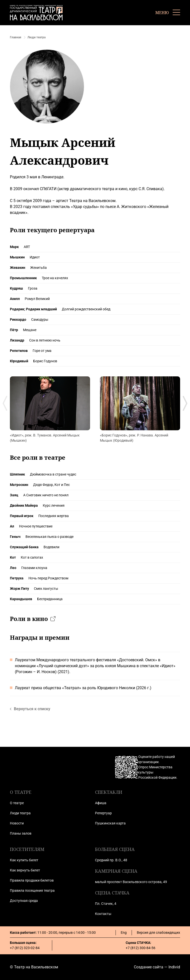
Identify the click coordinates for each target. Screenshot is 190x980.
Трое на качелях (55, 278)
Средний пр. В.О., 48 (111, 860)
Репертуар (103, 813)
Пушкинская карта (110, 823)
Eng (124, 933)
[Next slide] (185, 403)
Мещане (30, 330)
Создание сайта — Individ (157, 967)
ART (27, 247)
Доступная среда (24, 901)
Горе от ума (42, 351)
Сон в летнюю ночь (45, 340)
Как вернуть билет (25, 870)
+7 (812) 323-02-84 (25, 948)
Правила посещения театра (32, 890)
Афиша (101, 803)
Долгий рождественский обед (86, 309)
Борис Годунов (45, 361)
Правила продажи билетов (32, 880)
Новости (17, 823)
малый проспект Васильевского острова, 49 (131, 882)
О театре (17, 803)
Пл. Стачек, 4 (106, 904)
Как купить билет (24, 860)
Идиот (35, 257)
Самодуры (40, 319)
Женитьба (38, 268)
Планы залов (21, 833)
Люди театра (20, 813)
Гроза (33, 288)
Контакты (103, 914)
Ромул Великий (37, 299)
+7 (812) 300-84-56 (141, 948)
